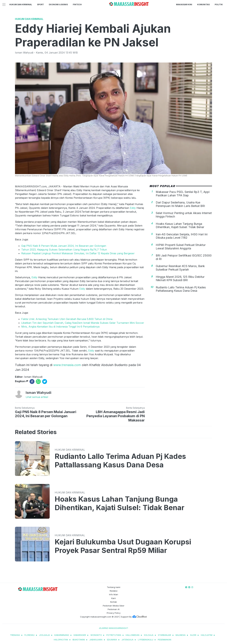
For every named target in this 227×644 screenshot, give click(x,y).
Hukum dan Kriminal (21, 4)
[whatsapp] (38, 382)
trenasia (15, 635)
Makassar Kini (184, 4)
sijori (193, 635)
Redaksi (114, 591)
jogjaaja (44, 635)
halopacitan (61, 640)
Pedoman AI (114, 609)
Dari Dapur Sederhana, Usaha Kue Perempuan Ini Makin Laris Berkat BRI (180, 204)
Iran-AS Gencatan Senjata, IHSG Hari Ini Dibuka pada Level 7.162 (182, 236)
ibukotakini (79, 640)
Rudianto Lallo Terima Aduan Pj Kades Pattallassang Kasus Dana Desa (181, 289)
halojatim (207, 635)
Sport (40, 4)
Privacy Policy (114, 613)
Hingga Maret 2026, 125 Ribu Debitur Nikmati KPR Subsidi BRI (180, 279)
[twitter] (45, 382)
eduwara (112, 640)
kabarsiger (80, 635)
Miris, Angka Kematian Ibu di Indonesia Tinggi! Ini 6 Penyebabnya (60, 327)
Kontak (113, 602)
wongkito (96, 635)
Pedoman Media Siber (114, 606)
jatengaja (127, 640)
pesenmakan (164, 640)
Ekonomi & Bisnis (58, 4)
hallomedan (132, 635)
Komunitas (203, 4)
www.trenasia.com (67, 365)
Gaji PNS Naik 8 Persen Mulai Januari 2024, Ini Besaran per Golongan (64, 246)
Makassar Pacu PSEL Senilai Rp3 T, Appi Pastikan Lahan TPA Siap (183, 194)
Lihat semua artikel (37, 397)
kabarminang (62, 635)
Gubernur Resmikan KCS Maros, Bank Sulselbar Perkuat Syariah (180, 268)
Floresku (29, 635)
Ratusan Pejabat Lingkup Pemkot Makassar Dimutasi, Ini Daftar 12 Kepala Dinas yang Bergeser (78, 253)
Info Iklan (114, 594)
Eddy (133, 208)
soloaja (149, 635)
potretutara (114, 635)
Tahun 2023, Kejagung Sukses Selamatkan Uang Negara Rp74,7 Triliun (64, 250)
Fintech (77, 4)
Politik (219, 4)
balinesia (181, 635)
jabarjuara (96, 640)
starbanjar (164, 635)
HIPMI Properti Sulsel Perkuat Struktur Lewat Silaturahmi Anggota (181, 247)
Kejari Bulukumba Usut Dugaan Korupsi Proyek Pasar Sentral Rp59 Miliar (123, 546)
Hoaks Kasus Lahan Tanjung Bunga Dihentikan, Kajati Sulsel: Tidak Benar (180, 225)
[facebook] (32, 382)
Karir (114, 598)
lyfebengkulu (146, 640)
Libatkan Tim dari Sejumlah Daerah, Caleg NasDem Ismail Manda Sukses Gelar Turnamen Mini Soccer (83, 323)
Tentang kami (114, 587)
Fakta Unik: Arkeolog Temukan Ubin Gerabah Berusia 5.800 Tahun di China (67, 319)
